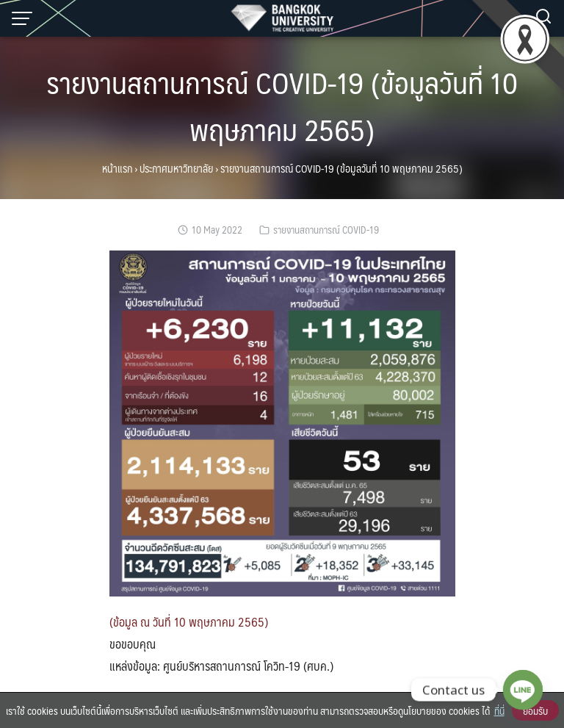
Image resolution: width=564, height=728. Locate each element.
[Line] (523, 690)
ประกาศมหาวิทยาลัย (176, 168)
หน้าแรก (117, 168)
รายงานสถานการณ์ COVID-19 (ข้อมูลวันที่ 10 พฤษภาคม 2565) (282, 105)
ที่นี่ (499, 710)
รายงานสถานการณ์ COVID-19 (326, 230)
